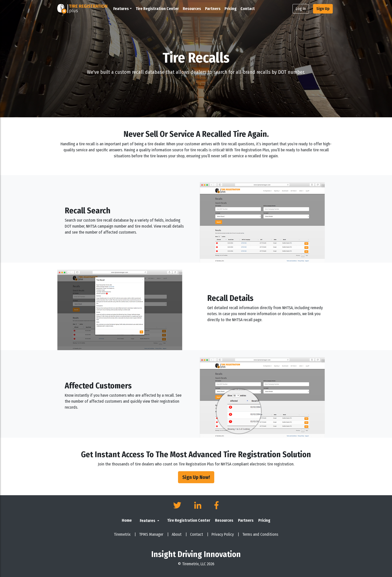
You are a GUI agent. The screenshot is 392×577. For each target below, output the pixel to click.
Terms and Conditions (260, 534)
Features (148, 521)
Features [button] (121, 9)
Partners (213, 9)
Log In (301, 9)
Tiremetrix (125, 534)
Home (127, 520)
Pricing (230, 9)
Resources (192, 9)
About (179, 534)
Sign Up (323, 9)
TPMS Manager (154, 534)
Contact (248, 9)
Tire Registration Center (157, 9)
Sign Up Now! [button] (196, 477)
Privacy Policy (225, 534)
